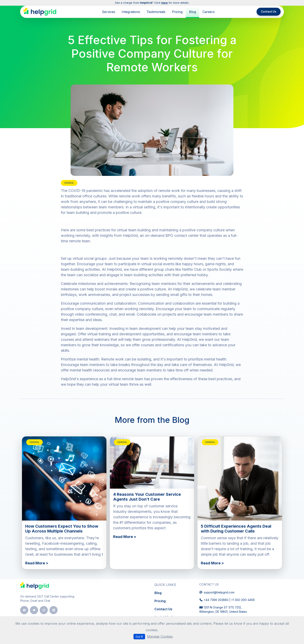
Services (109, 12)
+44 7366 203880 (216, 600)
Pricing (177, 12)
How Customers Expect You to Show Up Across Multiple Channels (62, 529)
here (165, 3)
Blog (192, 12)
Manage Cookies (160, 636)
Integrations (131, 12)
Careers (209, 12)
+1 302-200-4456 (243, 600)
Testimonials (156, 12)
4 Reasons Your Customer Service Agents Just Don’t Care (147, 497)
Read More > (37, 563)
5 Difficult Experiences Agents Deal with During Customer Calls (236, 529)
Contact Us (269, 12)
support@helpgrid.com (219, 592)
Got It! (139, 637)
